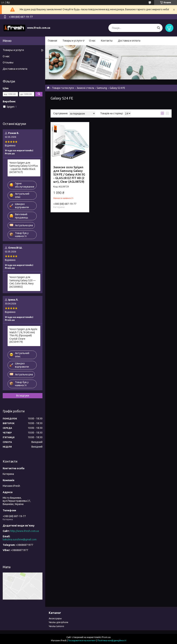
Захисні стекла (85, 88)
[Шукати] (158, 28)
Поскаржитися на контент (82, 640)
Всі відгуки (23, 396)
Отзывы (8, 62)
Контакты (107, 41)
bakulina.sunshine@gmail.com (20, 539)
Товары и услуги (72, 41)
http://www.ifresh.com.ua (25, 531)
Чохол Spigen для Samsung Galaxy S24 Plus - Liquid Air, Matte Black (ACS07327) (24, 167)
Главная (52, 41)
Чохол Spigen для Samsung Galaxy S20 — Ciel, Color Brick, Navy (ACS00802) (22, 282)
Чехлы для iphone (59, 622)
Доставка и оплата (129, 41)
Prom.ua (106, 637)
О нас (92, 41)
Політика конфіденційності (112, 640)
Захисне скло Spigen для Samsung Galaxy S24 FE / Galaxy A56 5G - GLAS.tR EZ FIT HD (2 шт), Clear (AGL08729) (69, 174)
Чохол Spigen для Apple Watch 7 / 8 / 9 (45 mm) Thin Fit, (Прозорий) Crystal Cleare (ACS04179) (23, 335)
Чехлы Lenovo (56, 626)
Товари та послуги (63, 88)
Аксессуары (55, 618)
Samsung (102, 88)
